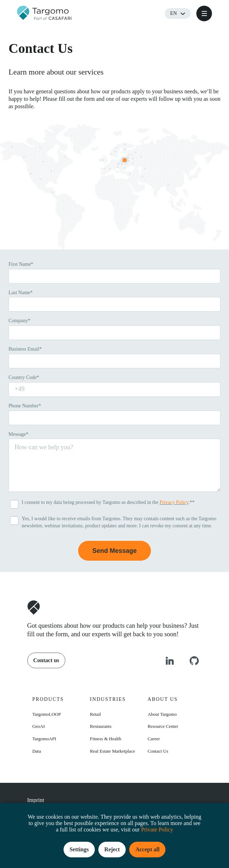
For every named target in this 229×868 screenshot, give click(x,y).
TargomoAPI (44, 739)
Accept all (147, 849)
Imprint (36, 800)
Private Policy (157, 829)
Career (154, 739)
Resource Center (163, 726)
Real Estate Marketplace (112, 751)
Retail (95, 714)
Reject (112, 849)
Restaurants (101, 726)
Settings (79, 849)
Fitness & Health (105, 739)
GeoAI (39, 726)
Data (37, 751)
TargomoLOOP (47, 714)
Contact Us (158, 751)
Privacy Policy (174, 502)
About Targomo (162, 714)
